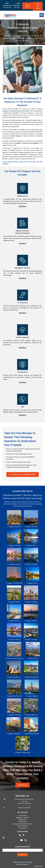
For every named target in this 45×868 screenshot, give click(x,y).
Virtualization (26, 122)
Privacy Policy (38, 866)
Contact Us (23, 785)
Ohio (15, 145)
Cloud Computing (22, 826)
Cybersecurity (22, 820)
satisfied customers (28, 115)
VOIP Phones (23, 822)
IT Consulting (23, 815)
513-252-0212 (7, 7)
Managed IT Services (22, 818)
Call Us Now (38, 6)
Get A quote (28, 6)
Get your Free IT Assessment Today (23, 474)
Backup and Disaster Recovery (22, 824)
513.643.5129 (27, 808)
